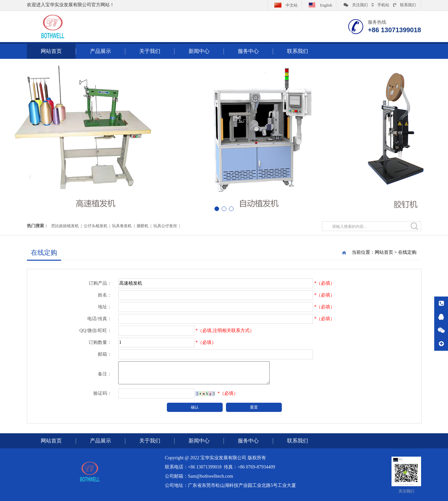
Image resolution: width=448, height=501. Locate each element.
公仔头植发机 (96, 226)
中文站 (285, 5)
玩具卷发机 (122, 226)
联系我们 (404, 5)
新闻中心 (199, 51)
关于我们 (150, 51)
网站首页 (384, 252)
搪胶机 (143, 226)
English (319, 5)
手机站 (381, 5)
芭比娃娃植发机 (65, 226)
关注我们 (356, 5)
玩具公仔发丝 (165, 226)
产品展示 (101, 51)
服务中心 (248, 51)
